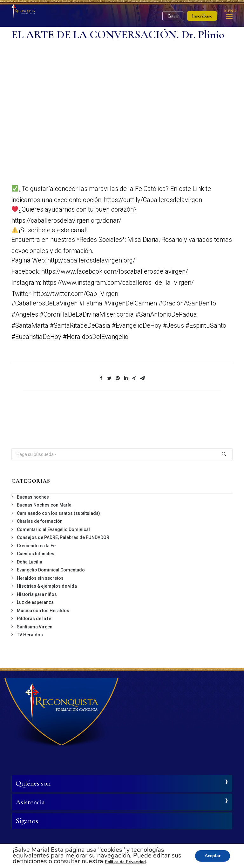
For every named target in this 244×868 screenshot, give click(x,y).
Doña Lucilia (30, 562)
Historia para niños (37, 594)
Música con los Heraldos (43, 611)
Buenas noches (33, 497)
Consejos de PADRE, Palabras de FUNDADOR (63, 537)
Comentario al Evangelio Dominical (53, 529)
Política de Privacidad (125, 862)
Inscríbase (202, 16)
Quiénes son (33, 783)
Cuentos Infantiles (36, 554)
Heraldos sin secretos (40, 578)
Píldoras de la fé (34, 619)
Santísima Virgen (35, 627)
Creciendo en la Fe (36, 546)
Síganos (27, 821)
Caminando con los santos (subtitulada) (58, 513)
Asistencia (30, 802)
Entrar (173, 16)
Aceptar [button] (213, 856)
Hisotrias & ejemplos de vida (47, 586)
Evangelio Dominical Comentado (51, 570)
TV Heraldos (30, 635)
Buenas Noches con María (44, 505)
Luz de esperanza (35, 602)
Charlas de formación (40, 521)
